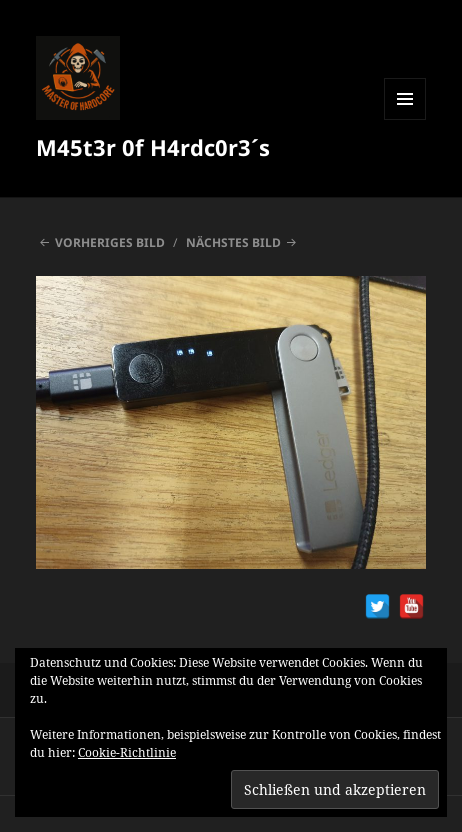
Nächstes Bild (233, 242)
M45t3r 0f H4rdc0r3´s (153, 147)
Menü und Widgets (405, 119)
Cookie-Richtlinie (127, 752)
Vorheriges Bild (110, 242)
